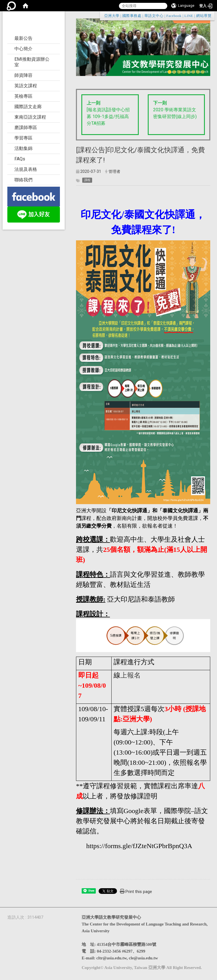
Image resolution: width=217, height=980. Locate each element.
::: (209, 16)
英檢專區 (23, 96)
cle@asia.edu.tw (143, 958)
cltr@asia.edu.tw (111, 958)
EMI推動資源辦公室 (32, 62)
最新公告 (23, 38)
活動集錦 (23, 148)
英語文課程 (26, 86)
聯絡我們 (23, 180)
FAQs (20, 159)
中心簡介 (23, 49)
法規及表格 (26, 169)
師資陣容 (23, 75)
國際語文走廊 (28, 107)
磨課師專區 (26, 128)
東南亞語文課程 (30, 117)
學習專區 (23, 138)
